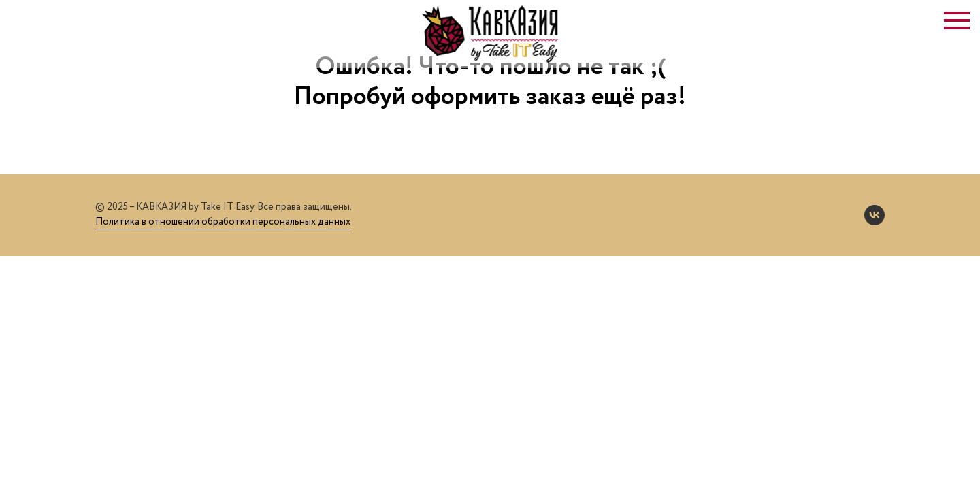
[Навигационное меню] (957, 20)
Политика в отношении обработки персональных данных (223, 222)
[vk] (875, 215)
